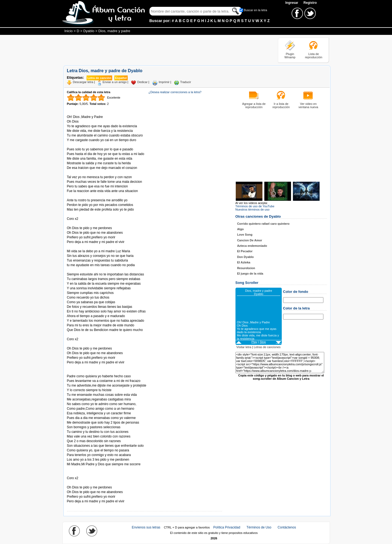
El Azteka (244, 262)
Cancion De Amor (250, 240)
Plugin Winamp (290, 56)
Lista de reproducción (314, 56)
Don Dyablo (245, 257)
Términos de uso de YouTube (255, 206)
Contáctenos (287, 527)
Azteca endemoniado (252, 246)
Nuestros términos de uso (252, 209)
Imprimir (164, 82)
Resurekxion (246, 268)
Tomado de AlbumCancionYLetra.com (90, 483)
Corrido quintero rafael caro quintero (263, 224)
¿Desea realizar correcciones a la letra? (175, 92)
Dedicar (142, 82)
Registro (310, 3)
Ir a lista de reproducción (281, 105)
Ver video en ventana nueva (308, 105)
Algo (240, 229)
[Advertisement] (163, 50)
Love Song (245, 235)
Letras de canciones (267, 347)
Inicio (69, 31)
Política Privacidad (227, 527)
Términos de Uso (259, 527)
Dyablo (89, 31)
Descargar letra (83, 82)
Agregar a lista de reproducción (254, 105)
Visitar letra (244, 347)
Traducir (186, 82)
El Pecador (245, 251)
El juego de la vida (250, 273)
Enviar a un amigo (115, 82)
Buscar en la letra (256, 10)
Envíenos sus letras (146, 527)
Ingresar (292, 3)
